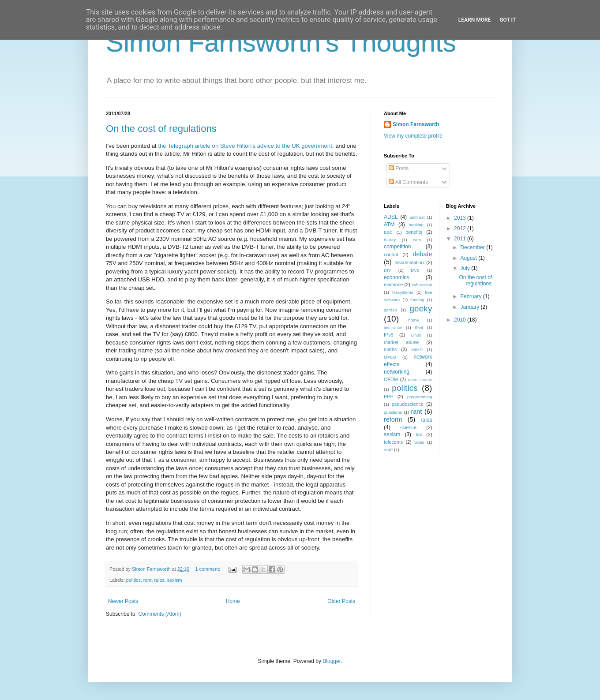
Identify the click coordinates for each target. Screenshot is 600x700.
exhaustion (422, 285)
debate (423, 254)
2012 (461, 228)
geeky (421, 309)
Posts (399, 168)
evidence (393, 284)
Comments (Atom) (159, 614)
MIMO (417, 350)
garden (390, 310)
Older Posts (341, 601)
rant (148, 580)
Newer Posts (123, 601)
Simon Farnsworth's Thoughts (281, 43)
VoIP (388, 450)
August (469, 258)
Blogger (332, 661)
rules (159, 580)
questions (393, 412)
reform (393, 419)
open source (420, 380)
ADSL (391, 217)
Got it (508, 20)
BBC (388, 232)
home (413, 320)
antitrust (417, 217)
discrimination (409, 262)
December (473, 247)
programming (420, 397)
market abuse (401, 342)
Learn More (475, 20)
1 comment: (208, 569)
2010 (461, 320)
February (471, 296)
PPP (389, 397)
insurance (393, 328)
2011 (461, 239)
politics (133, 580)
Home (233, 601)
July (466, 268)
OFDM (391, 379)
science (408, 427)
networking (397, 372)
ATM (389, 225)
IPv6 (389, 335)
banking (416, 225)
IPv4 (419, 328)
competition (397, 247)
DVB (415, 270)
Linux (416, 335)
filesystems (403, 292)
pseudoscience (408, 404)
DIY (387, 270)
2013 (461, 218)
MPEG (390, 357)
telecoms (393, 442)
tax (419, 434)
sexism (175, 580)
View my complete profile (413, 136)
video (419, 442)
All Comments (408, 182)
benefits (414, 232)
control (391, 255)
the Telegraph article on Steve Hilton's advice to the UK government (245, 146)
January (470, 307)
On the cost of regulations (161, 129)
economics (396, 277)
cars (417, 240)
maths (390, 349)
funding (417, 300)
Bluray (390, 240)
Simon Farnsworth (416, 124)
